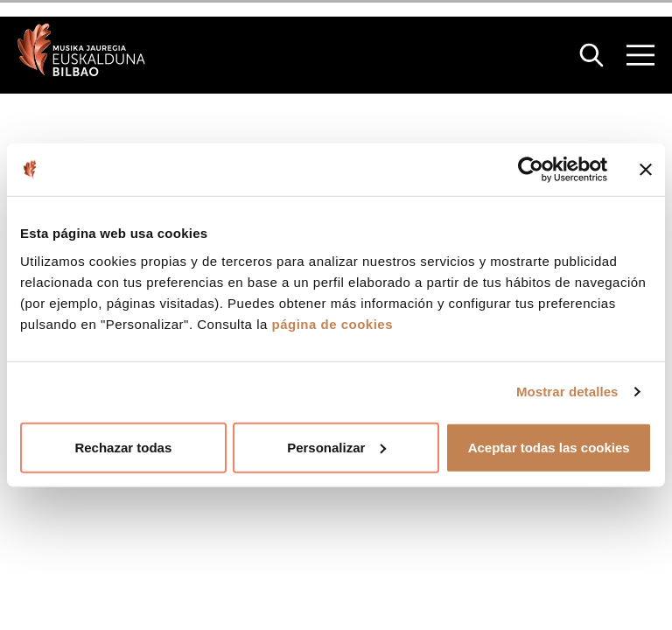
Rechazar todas (123, 447)
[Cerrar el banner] (646, 170)
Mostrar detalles (567, 392)
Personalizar (336, 447)
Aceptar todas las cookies (549, 447)
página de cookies (332, 323)
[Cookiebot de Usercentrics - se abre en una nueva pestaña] (531, 170)
